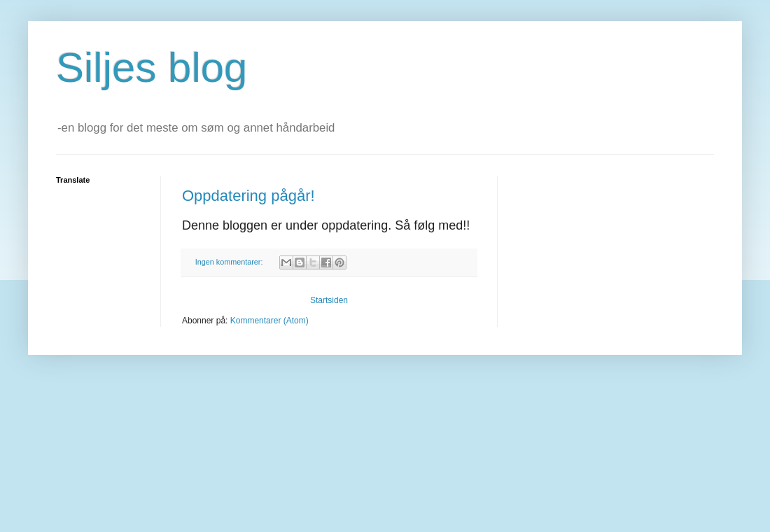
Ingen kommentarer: (230, 262)
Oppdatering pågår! (248, 196)
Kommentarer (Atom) (269, 321)
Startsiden (329, 300)
